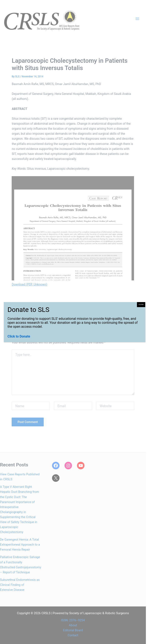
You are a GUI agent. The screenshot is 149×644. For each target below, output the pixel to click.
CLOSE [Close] (141, 304)
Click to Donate (19, 336)
